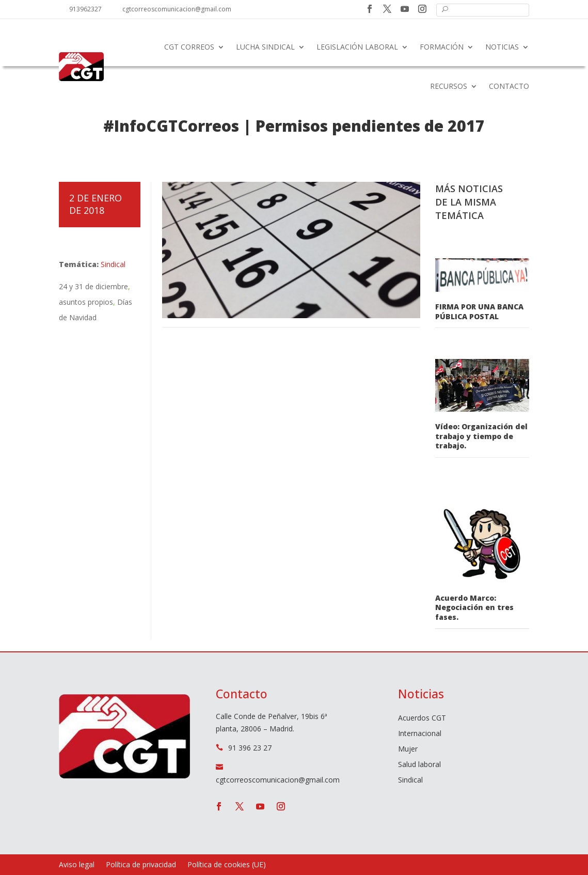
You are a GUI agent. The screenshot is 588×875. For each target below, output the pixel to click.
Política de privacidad (141, 865)
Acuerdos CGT (422, 718)
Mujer (408, 749)
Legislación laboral (357, 47)
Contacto (509, 86)
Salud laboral (419, 765)
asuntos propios (86, 302)
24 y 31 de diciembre (93, 286)
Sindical (113, 264)
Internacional (420, 734)
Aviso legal (77, 865)
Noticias (502, 47)
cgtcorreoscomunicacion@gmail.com (177, 9)
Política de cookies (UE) (227, 865)
